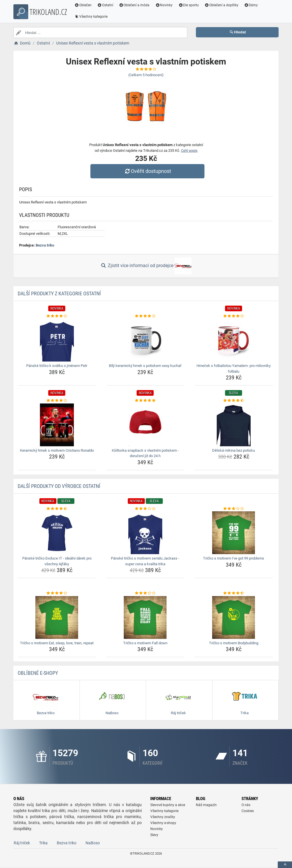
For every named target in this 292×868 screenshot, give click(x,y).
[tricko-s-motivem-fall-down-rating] (145, 593)
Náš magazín (206, 805)
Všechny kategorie (91, 17)
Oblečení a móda (134, 5)
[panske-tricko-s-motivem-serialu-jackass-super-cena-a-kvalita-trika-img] (145, 533)
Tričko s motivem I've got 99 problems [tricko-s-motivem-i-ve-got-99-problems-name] (234, 558)
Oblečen (83, 5)
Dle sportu (188, 5)
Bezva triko (45, 245)
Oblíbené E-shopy (38, 673)
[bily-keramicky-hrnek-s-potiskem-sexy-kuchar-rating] (145, 316)
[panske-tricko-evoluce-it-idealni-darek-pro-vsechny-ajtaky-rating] (57, 509)
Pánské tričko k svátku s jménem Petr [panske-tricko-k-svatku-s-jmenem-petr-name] (57, 366)
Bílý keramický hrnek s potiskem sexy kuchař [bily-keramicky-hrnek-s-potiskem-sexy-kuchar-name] (145, 366)
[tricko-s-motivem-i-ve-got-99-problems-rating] (234, 509)
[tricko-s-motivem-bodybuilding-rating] (234, 593)
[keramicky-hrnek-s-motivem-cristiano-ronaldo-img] (57, 425)
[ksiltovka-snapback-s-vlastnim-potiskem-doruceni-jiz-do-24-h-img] (145, 425)
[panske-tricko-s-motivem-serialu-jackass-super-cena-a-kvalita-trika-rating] (145, 509)
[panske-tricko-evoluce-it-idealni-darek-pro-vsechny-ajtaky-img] (57, 533)
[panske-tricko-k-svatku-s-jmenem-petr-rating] (57, 316)
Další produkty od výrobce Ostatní (59, 486)
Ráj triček (22, 843)
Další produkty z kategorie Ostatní (59, 293)
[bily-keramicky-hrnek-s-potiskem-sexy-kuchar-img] (145, 340)
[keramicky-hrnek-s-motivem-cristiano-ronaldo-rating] (57, 401)
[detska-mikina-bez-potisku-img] (234, 425)
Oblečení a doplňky (221, 5)
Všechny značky (163, 817)
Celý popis (189, 151)
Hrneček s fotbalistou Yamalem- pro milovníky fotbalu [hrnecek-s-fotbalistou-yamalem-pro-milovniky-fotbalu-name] (234, 369)
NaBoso (93, 843)
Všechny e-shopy (163, 823)
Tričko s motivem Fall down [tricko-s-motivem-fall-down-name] (145, 643)
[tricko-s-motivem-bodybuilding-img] (234, 617)
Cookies (248, 811)
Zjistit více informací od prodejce (146, 266)
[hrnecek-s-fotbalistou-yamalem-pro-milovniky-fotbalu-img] (234, 340)
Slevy (154, 835)
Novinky (164, 5)
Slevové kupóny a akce (168, 805)
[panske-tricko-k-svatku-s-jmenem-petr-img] (57, 340)
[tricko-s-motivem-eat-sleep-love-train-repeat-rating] (57, 593)
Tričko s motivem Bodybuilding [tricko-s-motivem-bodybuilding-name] (234, 643)
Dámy (251, 5)
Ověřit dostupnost (147, 171)
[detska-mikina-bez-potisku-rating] (234, 401)
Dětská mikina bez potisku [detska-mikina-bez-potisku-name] (234, 450)
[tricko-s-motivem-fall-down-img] (145, 617)
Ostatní (105, 5)
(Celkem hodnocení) (146, 75)
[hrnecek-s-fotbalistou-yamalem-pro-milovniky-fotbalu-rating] (234, 316)
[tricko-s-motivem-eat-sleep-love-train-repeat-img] (57, 617)
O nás (246, 805)
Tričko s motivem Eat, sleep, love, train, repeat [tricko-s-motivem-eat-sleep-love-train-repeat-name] (57, 643)
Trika (43, 843)
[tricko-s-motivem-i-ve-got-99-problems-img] (234, 533)
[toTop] (285, 865)
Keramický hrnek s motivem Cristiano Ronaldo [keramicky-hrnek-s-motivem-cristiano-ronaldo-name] (57, 450)
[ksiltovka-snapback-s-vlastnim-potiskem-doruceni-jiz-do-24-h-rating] (145, 401)
